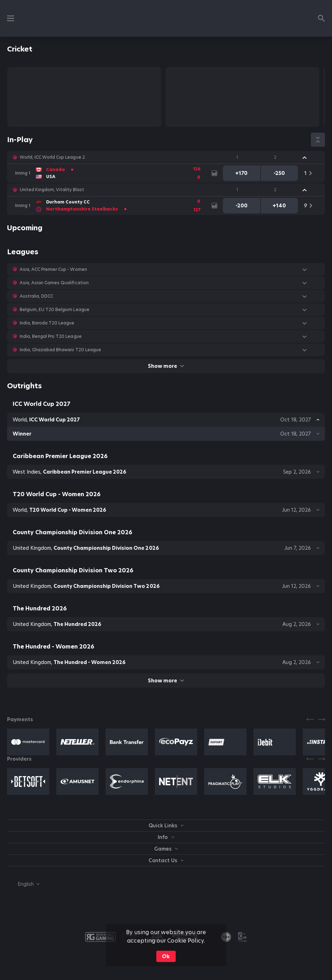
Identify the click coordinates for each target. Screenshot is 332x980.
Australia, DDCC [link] (36, 296)
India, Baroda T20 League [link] (47, 323)
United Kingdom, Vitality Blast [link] (52, 190)
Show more (166, 366)
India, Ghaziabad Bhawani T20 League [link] (60, 350)
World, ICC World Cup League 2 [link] (52, 157)
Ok (166, 956)
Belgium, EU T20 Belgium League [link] (55, 310)
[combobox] (23, 884)
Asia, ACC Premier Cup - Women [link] (53, 269)
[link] (109, 173)
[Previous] (310, 719)
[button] (166, 157)
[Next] (321, 719)
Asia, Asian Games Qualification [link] (54, 283)
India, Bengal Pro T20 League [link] (51, 336)
